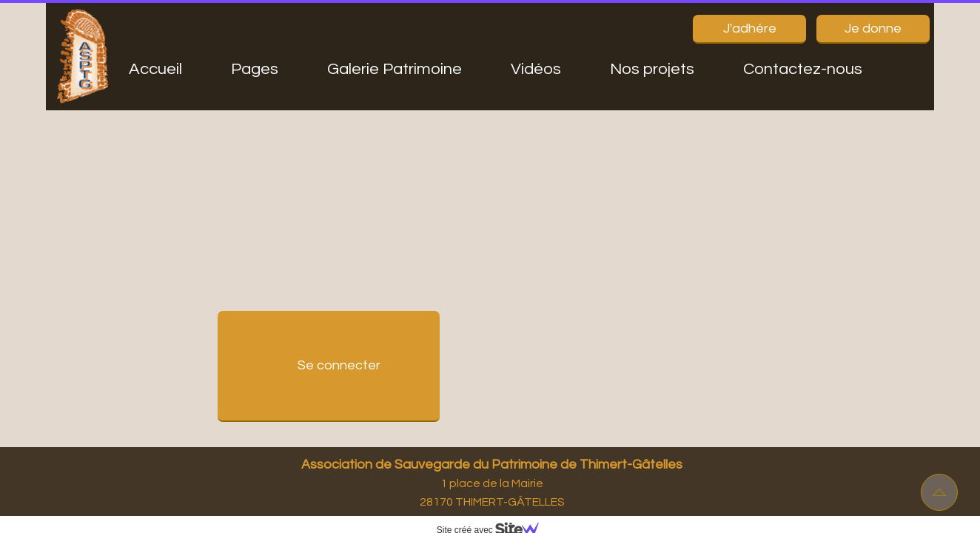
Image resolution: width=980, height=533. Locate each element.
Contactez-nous (803, 69)
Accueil (155, 69)
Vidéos (536, 69)
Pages (255, 69)
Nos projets (652, 69)
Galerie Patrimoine (395, 69)
